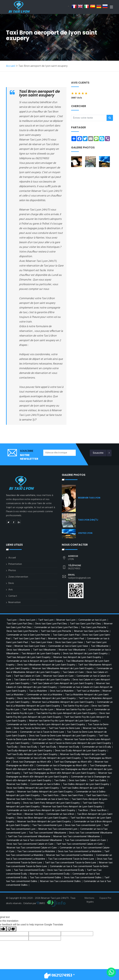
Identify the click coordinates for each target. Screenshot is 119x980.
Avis (11, 590)
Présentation (15, 564)
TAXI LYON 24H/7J (88, 520)
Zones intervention (18, 577)
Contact (13, 596)
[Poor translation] (11, 929)
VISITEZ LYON (85, 533)
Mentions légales (89, 900)
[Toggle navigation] (111, 8)
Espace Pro (105, 898)
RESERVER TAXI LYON (89, 498)
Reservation (14, 602)
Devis (11, 583)
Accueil (11, 66)
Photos (12, 571)
